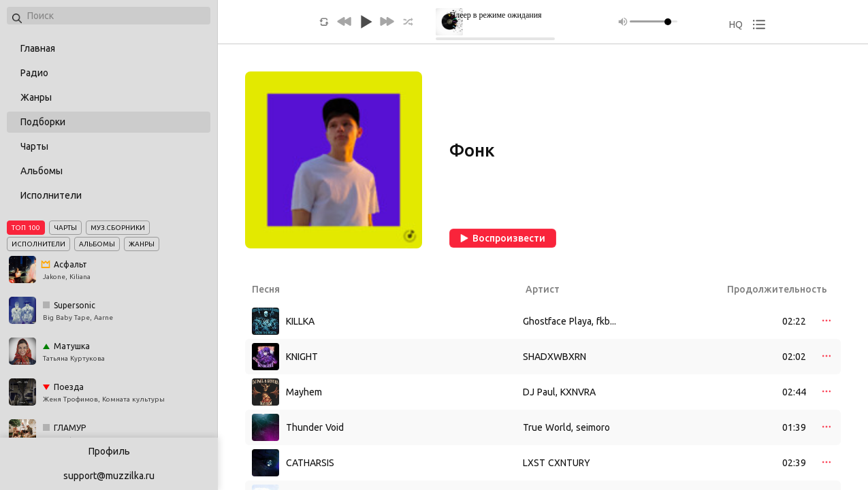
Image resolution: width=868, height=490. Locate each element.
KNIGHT (302, 357)
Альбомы (42, 171)
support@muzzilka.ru (109, 476)
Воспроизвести (503, 238)
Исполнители (51, 195)
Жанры (36, 97)
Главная (38, 48)
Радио (34, 73)
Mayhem (304, 392)
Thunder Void (315, 427)
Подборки (43, 122)
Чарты (34, 146)
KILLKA (300, 321)
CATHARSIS (310, 463)
